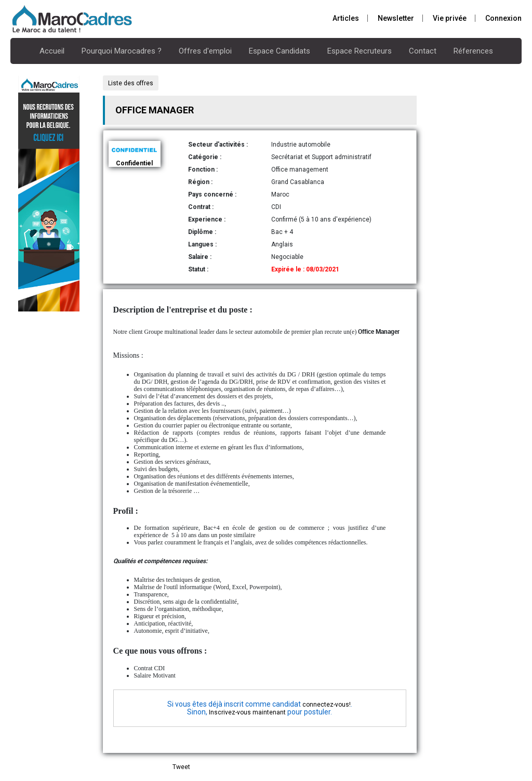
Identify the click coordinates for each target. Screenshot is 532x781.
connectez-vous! (327, 705)
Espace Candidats (280, 51)
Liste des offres (131, 83)
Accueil (52, 51)
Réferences (473, 51)
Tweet (181, 767)
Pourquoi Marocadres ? (122, 51)
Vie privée (450, 18)
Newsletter (396, 18)
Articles (346, 18)
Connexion (503, 18)
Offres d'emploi (205, 51)
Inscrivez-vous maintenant (247, 712)
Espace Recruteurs (360, 51)
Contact (423, 51)
